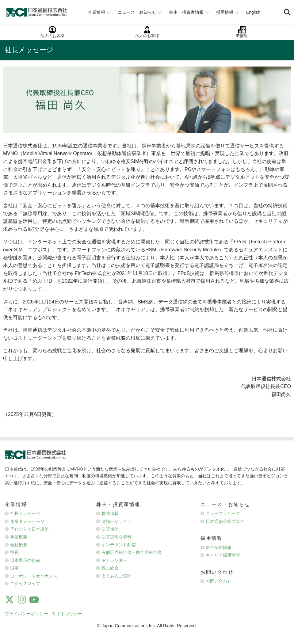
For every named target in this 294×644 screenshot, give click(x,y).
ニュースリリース (223, 513)
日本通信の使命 (25, 560)
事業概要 (19, 537)
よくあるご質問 (116, 576)
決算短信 (110, 529)
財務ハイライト (116, 521)
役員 (14, 552)
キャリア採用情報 (223, 555)
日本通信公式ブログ (225, 521)
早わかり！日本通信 (29, 529)
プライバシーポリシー (26, 614)
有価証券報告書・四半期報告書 (132, 552)
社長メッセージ (25, 513)
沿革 (14, 568)
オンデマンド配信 (119, 545)
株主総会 (110, 568)
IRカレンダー (114, 560)
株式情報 (110, 513)
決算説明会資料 (116, 537)
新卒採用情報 (219, 547)
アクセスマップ (25, 584)
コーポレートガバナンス (34, 576)
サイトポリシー (67, 614)
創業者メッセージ (27, 521)
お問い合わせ (219, 581)
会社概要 (19, 545)
